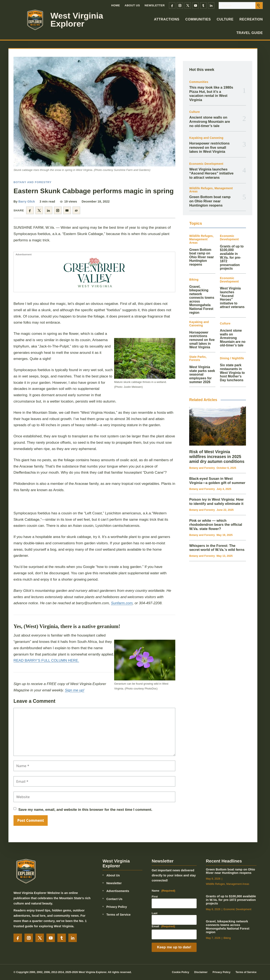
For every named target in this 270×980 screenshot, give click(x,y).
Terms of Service (118, 915)
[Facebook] (172, 5)
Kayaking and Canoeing (206, 138)
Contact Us (114, 899)
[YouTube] (196, 5)
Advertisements (118, 891)
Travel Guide (250, 33)
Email (163, 926)
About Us (132, 5)
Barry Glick (27, 201)
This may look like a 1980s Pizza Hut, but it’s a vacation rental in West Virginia (211, 94)
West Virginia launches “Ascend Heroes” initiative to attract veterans (211, 173)
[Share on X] (39, 210)
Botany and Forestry (32, 182)
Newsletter (155, 5)
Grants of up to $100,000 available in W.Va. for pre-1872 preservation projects (232, 257)
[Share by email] (67, 210)
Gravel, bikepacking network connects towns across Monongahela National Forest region (228, 927)
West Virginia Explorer (77, 20)
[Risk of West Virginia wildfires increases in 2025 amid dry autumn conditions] (218, 426)
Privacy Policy (117, 907)
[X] (188, 5)
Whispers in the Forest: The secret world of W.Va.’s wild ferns (217, 548)
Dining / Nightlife (232, 358)
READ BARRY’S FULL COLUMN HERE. (46, 660)
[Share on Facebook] (30, 210)
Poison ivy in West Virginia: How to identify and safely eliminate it (216, 502)
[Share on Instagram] (58, 210)
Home (115, 5)
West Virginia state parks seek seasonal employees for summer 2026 (202, 374)
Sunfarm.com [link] (122, 603)
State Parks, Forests (198, 359)
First (155, 897)
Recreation (251, 19)
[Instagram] (180, 5)
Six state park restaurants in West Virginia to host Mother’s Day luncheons (232, 372)
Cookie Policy (181, 972)
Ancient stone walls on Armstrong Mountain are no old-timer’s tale (210, 122)
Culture (225, 19)
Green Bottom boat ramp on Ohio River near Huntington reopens (210, 201)
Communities (198, 19)
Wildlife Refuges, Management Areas (211, 190)
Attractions (167, 19)
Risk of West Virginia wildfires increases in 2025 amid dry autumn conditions (217, 457)
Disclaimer (201, 972)
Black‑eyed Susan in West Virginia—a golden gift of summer (217, 481)
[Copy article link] (76, 210)
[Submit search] (259, 5)
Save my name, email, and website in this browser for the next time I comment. (85, 810)
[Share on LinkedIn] (49, 210)
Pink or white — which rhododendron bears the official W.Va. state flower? (216, 525)
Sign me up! (74, 690)
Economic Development (206, 164)
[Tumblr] (203, 5)
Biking (194, 280)
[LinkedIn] (211, 5)
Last (155, 913)
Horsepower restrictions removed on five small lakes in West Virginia (209, 147)
